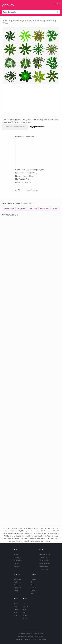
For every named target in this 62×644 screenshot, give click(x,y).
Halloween (18, 582)
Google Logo (44, 569)
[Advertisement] (30, 100)
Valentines (18, 588)
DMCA (34, 640)
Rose (24, 610)
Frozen (33, 579)
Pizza (16, 554)
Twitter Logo (43, 557)
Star (16, 613)
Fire (15, 607)
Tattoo (25, 618)
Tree (16, 615)
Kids (32, 594)
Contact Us (27, 640)
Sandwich (17, 557)
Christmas (17, 579)
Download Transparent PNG (15, 127)
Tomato (17, 563)
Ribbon (25, 615)
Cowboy (34, 591)
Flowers (25, 607)
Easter (16, 591)
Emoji (24, 604)
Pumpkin (17, 566)
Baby (33, 585)
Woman (34, 588)
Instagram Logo (45, 554)
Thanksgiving (19, 585)
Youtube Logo (44, 560)
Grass (16, 610)
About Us (19, 640)
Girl (32, 582)
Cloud (16, 604)
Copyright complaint (37, 127)
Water (25, 613)
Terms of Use (42, 640)
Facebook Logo (45, 563)
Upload (57, 3)
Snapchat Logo (44, 566)
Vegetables (18, 560)
